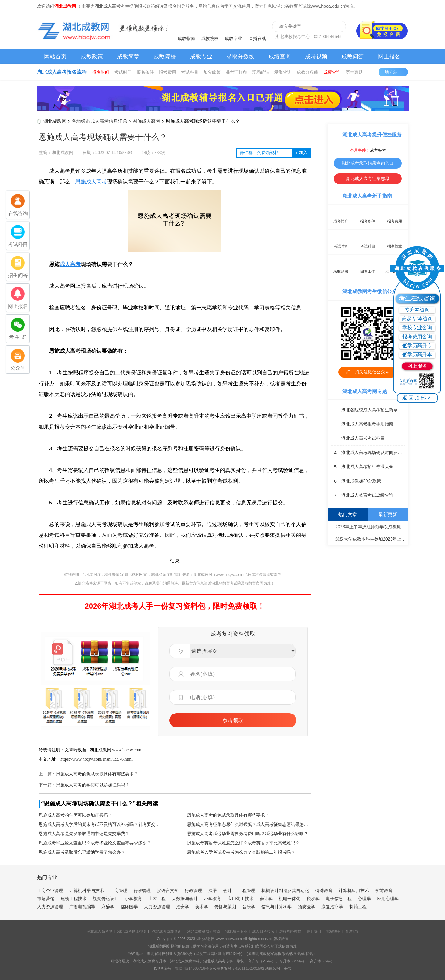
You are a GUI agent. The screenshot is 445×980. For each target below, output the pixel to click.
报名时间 (101, 72)
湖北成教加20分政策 (356, 481)
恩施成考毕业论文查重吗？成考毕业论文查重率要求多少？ (95, 843)
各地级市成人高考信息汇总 (100, 121)
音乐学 (249, 907)
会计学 (266, 899)
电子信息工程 (339, 899)
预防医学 (307, 907)
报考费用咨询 (417, 337)
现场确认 (261, 72)
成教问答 (353, 57)
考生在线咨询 (417, 298)
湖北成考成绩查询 (167, 931)
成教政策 (92, 57)
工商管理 (119, 891)
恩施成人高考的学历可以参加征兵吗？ (93, 785)
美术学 (202, 907)
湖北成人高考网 (100, 931)
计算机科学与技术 (87, 891)
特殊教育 (324, 891)
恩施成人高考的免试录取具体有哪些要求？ (97, 774)
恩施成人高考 (146, 121)
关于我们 (314, 931)
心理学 (364, 899)
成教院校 (210, 38)
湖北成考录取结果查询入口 (368, 163)
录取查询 (283, 72)
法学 (213, 891)
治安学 (183, 907)
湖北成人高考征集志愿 (368, 179)
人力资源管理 (50, 907)
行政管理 (142, 891)
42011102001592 (250, 969)
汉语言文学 (168, 891)
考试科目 (190, 72)
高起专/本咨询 (417, 319)
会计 (227, 891)
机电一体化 (290, 899)
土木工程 (157, 899)
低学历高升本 (417, 354)
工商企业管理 (50, 891)
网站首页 (55, 57)
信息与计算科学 (277, 907)
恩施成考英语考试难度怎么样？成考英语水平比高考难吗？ (243, 843)
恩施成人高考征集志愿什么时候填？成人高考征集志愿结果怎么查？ (249, 825)
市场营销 (46, 899)
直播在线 (257, 38)
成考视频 (316, 57)
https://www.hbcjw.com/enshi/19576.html (96, 759)
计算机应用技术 (354, 891)
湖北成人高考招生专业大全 (362, 467)
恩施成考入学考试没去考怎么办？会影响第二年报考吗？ (241, 852)
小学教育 (133, 899)
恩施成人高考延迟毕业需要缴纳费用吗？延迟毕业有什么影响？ (248, 834)
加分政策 (212, 72)
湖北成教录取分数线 (204, 931)
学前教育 (384, 891)
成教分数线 (307, 72)
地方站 (394, 72)
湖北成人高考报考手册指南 (362, 424)
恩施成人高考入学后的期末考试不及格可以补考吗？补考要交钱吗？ (100, 825)
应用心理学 (388, 899)
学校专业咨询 (417, 328)
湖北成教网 (55, 121)
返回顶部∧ (417, 398)
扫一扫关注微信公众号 (368, 372)
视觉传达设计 (106, 899)
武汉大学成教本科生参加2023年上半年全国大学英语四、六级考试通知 (369, 539)
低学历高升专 (417, 345)
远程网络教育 (290, 931)
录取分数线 (240, 57)
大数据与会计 (185, 899)
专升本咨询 (417, 310)
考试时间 (123, 72)
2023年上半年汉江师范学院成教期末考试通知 (369, 526)
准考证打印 (236, 72)
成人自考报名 (263, 931)
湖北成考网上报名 (132, 931)
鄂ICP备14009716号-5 (193, 969)
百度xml (352, 931)
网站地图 (333, 931)
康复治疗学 (332, 907)
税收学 (313, 899)
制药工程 (358, 907)
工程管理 (247, 891)
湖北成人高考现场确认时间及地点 (368, 453)
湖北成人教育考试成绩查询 (362, 495)
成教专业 (233, 38)
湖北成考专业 (236, 931)
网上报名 (389, 57)
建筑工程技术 (74, 899)
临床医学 (129, 907)
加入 (301, 153)
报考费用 (167, 72)
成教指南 (186, 38)
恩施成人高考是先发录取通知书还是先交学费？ (84, 834)
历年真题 (354, 72)
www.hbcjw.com (127, 750)
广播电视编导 (82, 907)
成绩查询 (280, 57)
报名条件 (145, 72)
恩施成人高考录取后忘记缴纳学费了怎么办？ (82, 852)
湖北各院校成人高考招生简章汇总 (368, 410)
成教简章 (128, 57)
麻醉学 (108, 907)
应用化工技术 (240, 899)
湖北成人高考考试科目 (358, 438)
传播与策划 (225, 907)
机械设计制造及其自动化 (285, 891)
